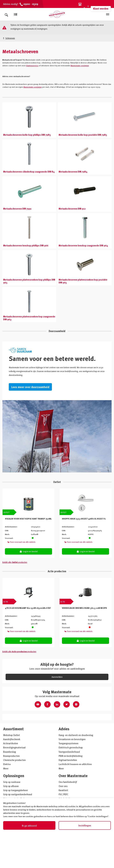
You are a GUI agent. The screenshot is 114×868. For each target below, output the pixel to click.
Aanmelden (57, 677)
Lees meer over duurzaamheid (30, 387)
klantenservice (32, 65)
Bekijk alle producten (15, 562)
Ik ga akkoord (29, 826)
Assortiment (13, 729)
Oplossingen (14, 776)
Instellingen (85, 825)
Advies (64, 729)
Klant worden (101, 9)
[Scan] (15, 14)
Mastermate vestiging (80, 65)
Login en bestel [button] (28, 551)
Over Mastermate (73, 776)
